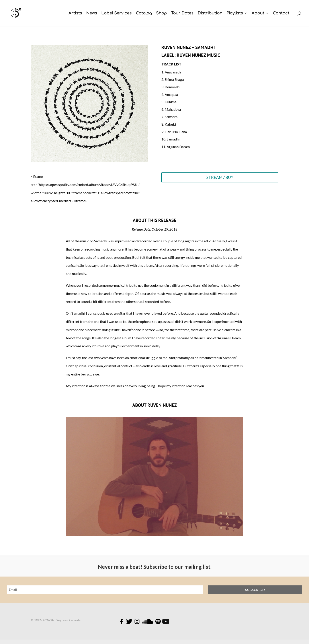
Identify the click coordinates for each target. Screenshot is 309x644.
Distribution (210, 13)
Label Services (116, 13)
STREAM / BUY (220, 177)
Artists (75, 13)
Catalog (144, 13)
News (92, 13)
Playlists (235, 13)
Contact (281, 13)
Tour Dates (182, 13)
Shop (161, 13)
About (258, 13)
